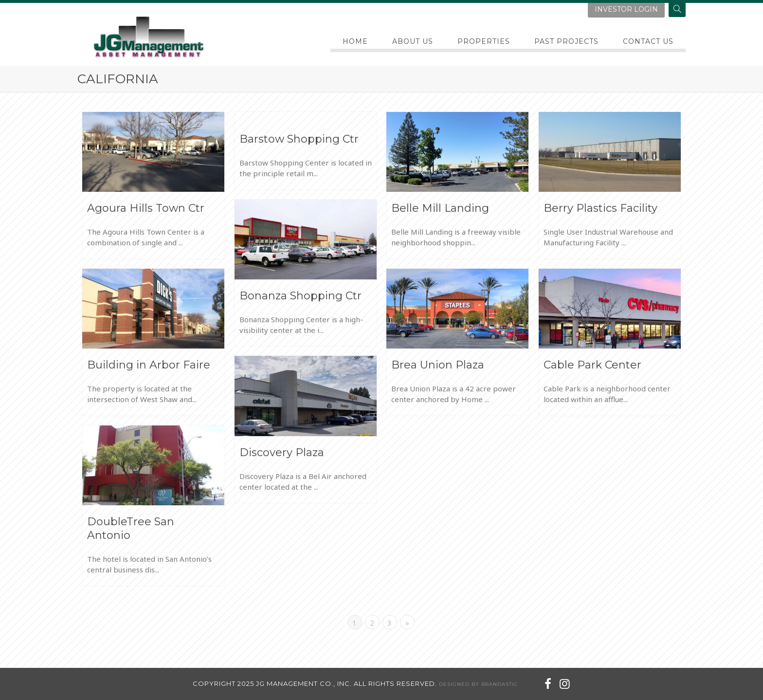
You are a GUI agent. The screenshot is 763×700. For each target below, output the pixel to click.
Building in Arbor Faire (149, 365)
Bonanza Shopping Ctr (300, 296)
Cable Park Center (592, 365)
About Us (413, 41)
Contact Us (648, 41)
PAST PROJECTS (566, 41)
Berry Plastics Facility (600, 208)
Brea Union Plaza (438, 365)
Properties (484, 41)
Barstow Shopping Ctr (299, 139)
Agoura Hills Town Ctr (146, 208)
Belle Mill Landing (440, 208)
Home (355, 41)
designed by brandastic (478, 684)
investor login (626, 9)
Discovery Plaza (282, 452)
